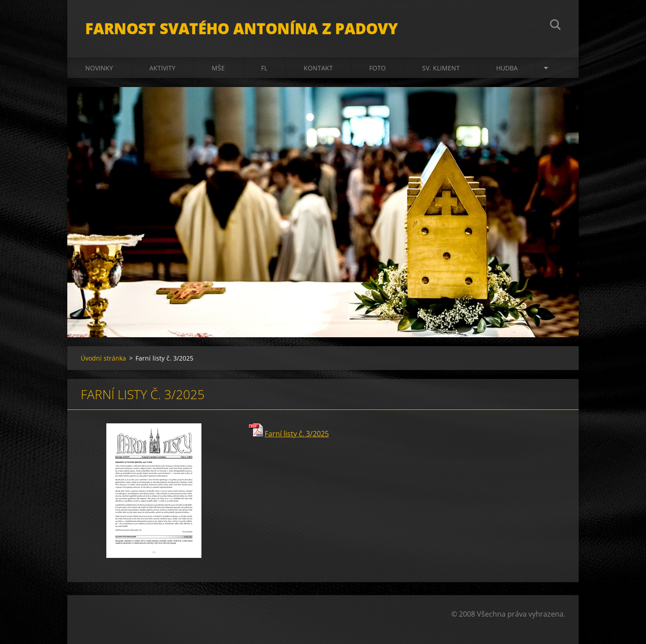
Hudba (507, 68)
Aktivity (162, 68)
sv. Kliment (441, 68)
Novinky (99, 68)
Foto (378, 68)
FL (264, 68)
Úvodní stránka (103, 358)
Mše (218, 68)
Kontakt (318, 68)
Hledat (555, 26)
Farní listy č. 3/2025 (297, 434)
